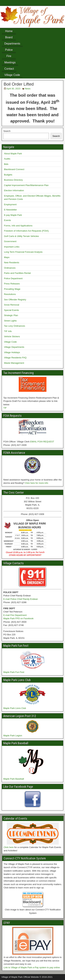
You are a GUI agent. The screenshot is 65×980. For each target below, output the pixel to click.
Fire (9, 56)
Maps (7, 257)
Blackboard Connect (14, 169)
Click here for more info (36, 483)
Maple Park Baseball (14, 779)
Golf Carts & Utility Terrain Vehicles (21, 236)
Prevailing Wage (12, 289)
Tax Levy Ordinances (14, 326)
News (28, 89)
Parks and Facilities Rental (17, 273)
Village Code (12, 75)
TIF (5, 408)
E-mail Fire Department (15, 615)
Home (9, 31)
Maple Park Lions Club (15, 708)
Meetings (10, 62)
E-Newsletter (10, 210)
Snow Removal (12, 305)
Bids (6, 164)
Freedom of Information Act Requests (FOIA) (26, 231)
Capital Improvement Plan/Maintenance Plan (26, 185)
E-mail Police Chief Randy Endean (21, 599)
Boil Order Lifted (19, 84)
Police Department (13, 278)
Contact (9, 69)
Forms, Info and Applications (18, 226)
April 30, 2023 (13, 89)
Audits (7, 159)
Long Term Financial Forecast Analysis (23, 252)
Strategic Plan (11, 315)
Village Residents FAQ (15, 358)
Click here (9, 847)
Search (7, 131)
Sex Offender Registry (15, 300)
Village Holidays (12, 352)
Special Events (11, 310)
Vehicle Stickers (12, 336)
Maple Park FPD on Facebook (18, 618)
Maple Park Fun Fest (14, 672)
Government (10, 241)
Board (9, 37)
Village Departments (14, 347)
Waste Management (14, 363)
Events (7, 220)
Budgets (8, 175)
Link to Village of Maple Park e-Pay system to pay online (32, 967)
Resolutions (10, 294)
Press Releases (12, 284)
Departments (12, 44)
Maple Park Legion (13, 736)
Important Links (12, 247)
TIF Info (8, 331)
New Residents (12, 262)
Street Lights (10, 321)
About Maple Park (13, 154)
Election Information (14, 190)
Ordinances (10, 268)
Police (9, 50)
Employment (10, 204)
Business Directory (13, 180)
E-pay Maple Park (13, 215)
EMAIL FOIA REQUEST (42, 442)
